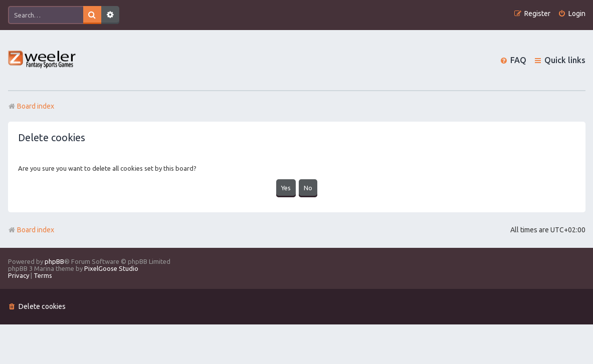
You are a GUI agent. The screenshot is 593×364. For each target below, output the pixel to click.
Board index (31, 230)
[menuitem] (572, 14)
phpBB (54, 261)
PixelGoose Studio (111, 268)
